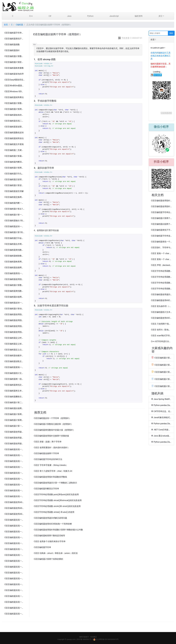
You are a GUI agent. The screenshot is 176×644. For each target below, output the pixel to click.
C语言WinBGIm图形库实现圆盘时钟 (15, 86)
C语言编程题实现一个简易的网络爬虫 (15, 596)
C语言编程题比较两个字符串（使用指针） (15, 297)
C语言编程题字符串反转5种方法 (15, 33)
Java (69, 16)
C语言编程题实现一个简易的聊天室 (15, 573)
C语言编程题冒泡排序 (14, 74)
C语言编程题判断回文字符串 (15, 162)
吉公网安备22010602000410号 (107, 639)
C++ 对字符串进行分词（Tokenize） (161, 341)
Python (90, 16)
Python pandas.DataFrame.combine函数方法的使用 (161, 405)
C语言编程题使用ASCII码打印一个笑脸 (15, 502)
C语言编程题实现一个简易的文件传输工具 (15, 567)
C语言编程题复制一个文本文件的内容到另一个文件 (15, 367)
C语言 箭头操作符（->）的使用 (161, 306)
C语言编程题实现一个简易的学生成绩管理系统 (15, 461)
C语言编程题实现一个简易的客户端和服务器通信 (15, 561)
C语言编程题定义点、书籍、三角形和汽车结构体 (15, 350)
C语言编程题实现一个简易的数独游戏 (15, 555)
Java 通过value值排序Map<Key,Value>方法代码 (161, 436)
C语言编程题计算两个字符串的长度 (15, 109)
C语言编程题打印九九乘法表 (15, 174)
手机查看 (124, 38)
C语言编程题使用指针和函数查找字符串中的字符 (15, 326)
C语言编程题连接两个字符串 (15, 268)
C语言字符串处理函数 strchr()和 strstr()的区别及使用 (57, 506)
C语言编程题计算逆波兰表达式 (15, 185)
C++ (31, 16)
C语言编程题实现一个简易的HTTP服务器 (15, 579)
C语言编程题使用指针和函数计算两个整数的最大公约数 (15, 314)
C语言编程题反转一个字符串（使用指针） (15, 303)
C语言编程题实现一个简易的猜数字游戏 (15, 520)
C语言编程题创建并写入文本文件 (15, 356)
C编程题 (19, 25)
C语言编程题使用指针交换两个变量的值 (15, 279)
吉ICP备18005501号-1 (85, 639)
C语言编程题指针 (12, 50)
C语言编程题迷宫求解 (14, 191)
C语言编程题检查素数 (14, 68)
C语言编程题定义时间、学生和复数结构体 (15, 338)
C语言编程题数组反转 (14, 133)
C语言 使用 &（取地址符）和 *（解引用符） (161, 330)
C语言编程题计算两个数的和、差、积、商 (15, 168)
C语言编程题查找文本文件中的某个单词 (15, 385)
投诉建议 (94, 637)
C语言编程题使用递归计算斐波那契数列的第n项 (15, 432)
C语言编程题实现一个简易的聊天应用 (15, 490)
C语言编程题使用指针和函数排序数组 (15, 332)
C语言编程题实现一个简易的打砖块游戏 (15, 549)
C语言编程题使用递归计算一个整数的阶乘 (15, 438)
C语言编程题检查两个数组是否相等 (15, 262)
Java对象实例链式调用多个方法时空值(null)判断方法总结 (161, 417)
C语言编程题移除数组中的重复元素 (15, 256)
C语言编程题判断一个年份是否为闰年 (15, 203)
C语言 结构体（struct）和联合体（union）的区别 (56, 553)
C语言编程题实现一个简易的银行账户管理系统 (15, 467)
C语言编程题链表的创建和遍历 (15, 115)
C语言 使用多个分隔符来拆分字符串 (50, 541)
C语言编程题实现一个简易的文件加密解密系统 (15, 496)
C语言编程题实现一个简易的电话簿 (15, 449)
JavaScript (114, 16)
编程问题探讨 (84, 637)
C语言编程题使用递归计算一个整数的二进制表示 (55, 483)
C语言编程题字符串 (42, 547)
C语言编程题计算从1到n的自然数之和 (15, 209)
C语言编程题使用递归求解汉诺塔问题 (15, 444)
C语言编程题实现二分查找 (15, 121)
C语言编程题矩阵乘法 (14, 97)
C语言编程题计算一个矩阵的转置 (15, 426)
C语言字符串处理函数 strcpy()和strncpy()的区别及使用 (161, 277)
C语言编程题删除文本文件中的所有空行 (15, 397)
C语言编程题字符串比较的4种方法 (161, 212)
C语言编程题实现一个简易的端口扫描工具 (15, 602)
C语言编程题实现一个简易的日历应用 (15, 479)
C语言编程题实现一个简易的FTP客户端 (15, 584)
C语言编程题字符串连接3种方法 (161, 236)
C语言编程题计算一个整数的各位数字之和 (15, 215)
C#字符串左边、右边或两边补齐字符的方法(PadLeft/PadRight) (161, 411)
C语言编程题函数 (12, 45)
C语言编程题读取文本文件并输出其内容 (15, 361)
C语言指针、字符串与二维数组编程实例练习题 (161, 248)
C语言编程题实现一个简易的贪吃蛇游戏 (15, 532)
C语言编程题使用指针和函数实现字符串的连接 (15, 320)
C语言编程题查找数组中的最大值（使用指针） (15, 291)
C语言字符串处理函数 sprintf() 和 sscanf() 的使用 (161, 289)
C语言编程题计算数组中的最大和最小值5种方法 (15, 103)
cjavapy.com (71, 639)
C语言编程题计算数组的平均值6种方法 (15, 56)
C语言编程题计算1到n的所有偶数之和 (15, 232)
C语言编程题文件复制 (14, 144)
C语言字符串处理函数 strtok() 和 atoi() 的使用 (54, 512)
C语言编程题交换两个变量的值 (15, 197)
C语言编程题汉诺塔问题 (15, 179)
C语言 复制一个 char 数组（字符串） (161, 253)
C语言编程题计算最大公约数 (15, 156)
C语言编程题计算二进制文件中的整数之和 (15, 402)
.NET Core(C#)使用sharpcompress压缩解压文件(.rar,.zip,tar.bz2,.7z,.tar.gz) (161, 430)
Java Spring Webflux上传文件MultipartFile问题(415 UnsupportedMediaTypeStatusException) (161, 399)
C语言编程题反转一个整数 (15, 226)
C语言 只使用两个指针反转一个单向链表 (161, 324)
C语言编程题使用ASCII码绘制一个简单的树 (15, 514)
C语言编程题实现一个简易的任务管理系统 (15, 485)
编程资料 (139, 16)
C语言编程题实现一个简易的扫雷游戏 (15, 543)
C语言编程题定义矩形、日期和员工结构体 (15, 344)
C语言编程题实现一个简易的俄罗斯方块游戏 (15, 537)
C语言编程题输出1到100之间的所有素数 (15, 221)
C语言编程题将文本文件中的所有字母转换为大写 (15, 391)
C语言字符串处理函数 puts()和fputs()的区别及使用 (56, 494)
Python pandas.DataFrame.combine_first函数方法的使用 (161, 424)
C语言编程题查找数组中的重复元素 (15, 250)
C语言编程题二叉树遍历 (15, 150)
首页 (6, 25)
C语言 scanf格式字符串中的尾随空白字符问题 (161, 336)
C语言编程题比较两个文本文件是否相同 (15, 408)
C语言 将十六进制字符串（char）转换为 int (53, 471)
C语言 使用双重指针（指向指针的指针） (52, 448)
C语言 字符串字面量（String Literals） (51, 465)
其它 (161, 16)
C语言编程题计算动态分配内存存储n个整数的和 (15, 309)
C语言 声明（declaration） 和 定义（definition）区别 (161, 265)
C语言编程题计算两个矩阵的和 (15, 414)
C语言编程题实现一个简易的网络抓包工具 (15, 614)
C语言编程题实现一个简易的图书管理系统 (15, 455)
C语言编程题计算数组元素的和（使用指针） (15, 285)
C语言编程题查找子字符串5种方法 (15, 39)
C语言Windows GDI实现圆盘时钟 (15, 91)
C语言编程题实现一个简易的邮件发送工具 (15, 590)
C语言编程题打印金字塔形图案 (15, 238)
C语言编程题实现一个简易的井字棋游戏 (15, 526)
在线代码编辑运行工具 (161, 53)
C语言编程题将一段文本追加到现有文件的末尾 (15, 379)
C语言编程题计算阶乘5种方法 (15, 62)
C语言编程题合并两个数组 (15, 244)
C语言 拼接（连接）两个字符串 (48, 442)
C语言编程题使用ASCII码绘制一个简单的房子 (15, 508)
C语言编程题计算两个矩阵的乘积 (15, 420)
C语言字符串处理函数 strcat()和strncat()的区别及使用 (58, 500)
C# (50, 16)
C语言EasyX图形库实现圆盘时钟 (15, 80)
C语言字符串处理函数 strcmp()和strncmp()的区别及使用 (161, 283)
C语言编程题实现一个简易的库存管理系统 (15, 473)
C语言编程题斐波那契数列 (15, 127)
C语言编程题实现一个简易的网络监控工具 (15, 608)
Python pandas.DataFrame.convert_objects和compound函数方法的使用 (161, 442)
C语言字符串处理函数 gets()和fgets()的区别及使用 (161, 271)
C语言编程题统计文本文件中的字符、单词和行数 (15, 373)
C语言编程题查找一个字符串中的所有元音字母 (15, 273)
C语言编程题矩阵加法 (14, 138)
